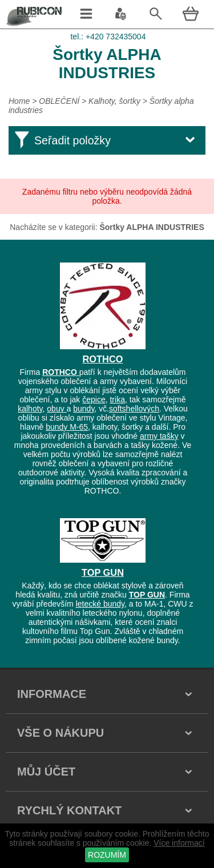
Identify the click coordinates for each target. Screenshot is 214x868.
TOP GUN (103, 572)
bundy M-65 (67, 427)
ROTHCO (103, 359)
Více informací (179, 843)
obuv (56, 409)
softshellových (134, 409)
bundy (84, 409)
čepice (94, 399)
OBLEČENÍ (60, 101)
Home (19, 101)
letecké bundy (100, 604)
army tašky (159, 436)
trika (117, 399)
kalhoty (30, 409)
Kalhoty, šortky (114, 101)
